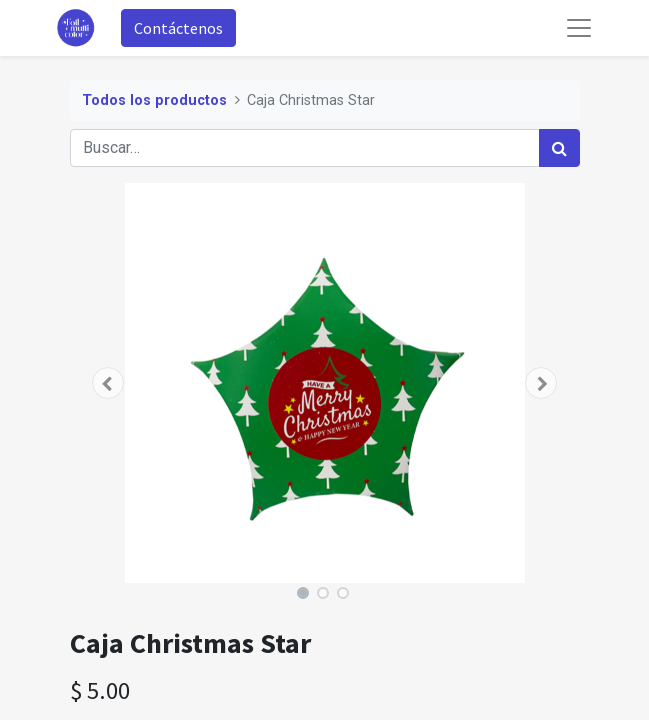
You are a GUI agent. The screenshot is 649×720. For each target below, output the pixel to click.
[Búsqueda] (559, 148)
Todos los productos (154, 100)
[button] (108, 383)
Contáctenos (178, 28)
